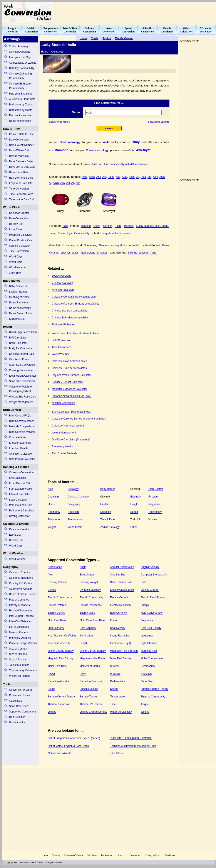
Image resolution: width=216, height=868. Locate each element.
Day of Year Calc (19, 156)
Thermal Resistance (91, 704)
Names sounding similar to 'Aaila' (119, 245)
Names (70, 245)
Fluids (51, 504)
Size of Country (18, 649)
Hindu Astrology (70, 142)
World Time (16, 262)
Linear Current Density (93, 651)
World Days (16, 257)
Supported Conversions (23, 712)
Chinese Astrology (20, 52)
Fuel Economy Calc (20, 489)
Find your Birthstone (21, 94)
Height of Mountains (21, 611)
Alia (118, 177)
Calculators (16, 701)
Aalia (92, 177)
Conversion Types (20, 695)
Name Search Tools (21, 313)
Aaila (106, 142)
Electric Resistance (91, 605)
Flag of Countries (19, 600)
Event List (15, 535)
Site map (56, 855)
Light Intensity (149, 643)
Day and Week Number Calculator (72, 375)
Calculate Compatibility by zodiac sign (74, 297)
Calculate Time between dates (69, 368)
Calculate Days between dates (69, 361)
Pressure (115, 674)
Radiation (73, 512)
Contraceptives (18, 437)
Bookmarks (106, 855)
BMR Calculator (18, 343)
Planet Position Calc (21, 240)
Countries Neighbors (21, 578)
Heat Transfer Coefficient (62, 636)
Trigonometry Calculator (23, 670)
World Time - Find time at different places (75, 333)
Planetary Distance (20, 638)
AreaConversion (109, 30)
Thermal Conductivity (153, 697)
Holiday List (16, 224)
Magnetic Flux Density (60, 658)
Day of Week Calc (20, 151)
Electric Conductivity (91, 597)
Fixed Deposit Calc (20, 483)
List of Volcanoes (19, 627)
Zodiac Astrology (19, 46)
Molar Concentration (152, 658)
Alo (78, 183)
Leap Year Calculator (21, 183)
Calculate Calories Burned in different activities (79, 419)
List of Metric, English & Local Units (68, 746)
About (121, 855)
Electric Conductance (60, 597)
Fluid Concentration (152, 613)
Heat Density (118, 628)
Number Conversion (63, 403)
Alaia (56, 183)
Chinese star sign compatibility (69, 311)
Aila (62, 183)
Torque (145, 704)
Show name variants (158, 122)
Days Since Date (19, 172)
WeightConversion (31, 30)
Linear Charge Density (61, 651)
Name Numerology (20, 121)
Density (52, 590)
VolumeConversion (90, 30)
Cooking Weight (89, 582)
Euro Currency (118, 613)
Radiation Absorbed (59, 681)
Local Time (15, 229)
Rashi (118, 226)
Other (134, 527)
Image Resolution (120, 636)
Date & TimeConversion (70, 30)
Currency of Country (21, 589)
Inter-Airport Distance (21, 616)
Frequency (147, 620)
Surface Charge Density (155, 689)
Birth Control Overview (22, 432)
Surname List (17, 319)
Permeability (148, 666)
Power (51, 674)
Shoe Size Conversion (22, 381)
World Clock (12, 207)
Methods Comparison (22, 426)
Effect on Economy (20, 443)
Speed (134, 512)
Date (143, 582)
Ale (104, 177)
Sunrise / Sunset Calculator (68, 382)
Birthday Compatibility (22, 68)
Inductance (147, 636)
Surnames (90, 245)
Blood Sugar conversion (23, 332)
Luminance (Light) (121, 643)
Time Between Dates (21, 194)
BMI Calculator (18, 338)
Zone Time (15, 273)
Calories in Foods (19, 359)
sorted (95, 738)
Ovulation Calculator (21, 454)
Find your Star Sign (20, 57)
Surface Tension (89, 697)
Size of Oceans (18, 654)
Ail (138, 177)
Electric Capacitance (122, 590)
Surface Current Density (62, 697)
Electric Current (119, 597)
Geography (11, 567)
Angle (83, 567)
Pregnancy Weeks (62, 447)
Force (113, 620)
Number (115, 666)
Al (50, 183)
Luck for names (70, 253)
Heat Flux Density (151, 628)
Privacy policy (152, 855)
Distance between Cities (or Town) (72, 396)
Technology (155, 512)
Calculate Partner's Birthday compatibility (75, 304)
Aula (125, 177)
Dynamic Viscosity (90, 590)
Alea (162, 177)
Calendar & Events (16, 524)
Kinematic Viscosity (59, 643)
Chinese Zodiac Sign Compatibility (21, 76)
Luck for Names (18, 292)
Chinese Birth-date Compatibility (20, 86)
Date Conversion (19, 140)
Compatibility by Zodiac (23, 63)
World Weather (18, 267)
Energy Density (56, 613)
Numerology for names (94, 253)
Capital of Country (20, 572)
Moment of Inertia (90, 666)
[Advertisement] (142, 300)
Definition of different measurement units (133, 746)
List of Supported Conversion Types (69, 738)
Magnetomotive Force (92, 658)
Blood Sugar (87, 575)
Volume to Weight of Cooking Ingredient (21, 389)
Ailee (132, 177)
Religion (129, 226)
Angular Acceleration (122, 567)
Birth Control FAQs (20, 416)
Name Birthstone (19, 303)
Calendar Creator (19, 213)
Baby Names (12, 281)
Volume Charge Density (93, 712)
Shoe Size (147, 681)
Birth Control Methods (22, 421)
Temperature (75, 519)
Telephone (54, 519)
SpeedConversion (128, 30)
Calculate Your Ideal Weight (68, 426)
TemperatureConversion (51, 30)
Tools (7, 684)
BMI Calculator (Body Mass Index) (72, 412)
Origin (97, 226)
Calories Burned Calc (21, 354)
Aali (99, 177)
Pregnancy (54, 512)
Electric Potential (57, 605)
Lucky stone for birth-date (115, 233)
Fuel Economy (56, 628)
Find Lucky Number (20, 115)
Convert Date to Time (21, 134)
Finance (153, 497)
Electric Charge (150, 590)
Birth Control (12, 410)
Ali (73, 183)
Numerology (65, 233)
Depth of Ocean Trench (23, 594)
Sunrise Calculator (20, 246)
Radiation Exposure (91, 681)
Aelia (85, 177)
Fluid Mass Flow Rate (92, 620)
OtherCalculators (186, 30)
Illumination (86, 636)
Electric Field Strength (153, 597)
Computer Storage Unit (154, 575)
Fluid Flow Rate (57, 620)
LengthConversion (12, 30)
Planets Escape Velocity (23, 643)
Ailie (155, 177)
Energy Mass (87, 613)
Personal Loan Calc (21, 505)
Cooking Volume (57, 582)
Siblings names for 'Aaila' (142, 253)
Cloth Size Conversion (22, 365)
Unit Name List (18, 722)
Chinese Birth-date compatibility (70, 318)
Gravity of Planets (19, 605)
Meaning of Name (19, 297)
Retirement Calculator (22, 511)
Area (50, 489)
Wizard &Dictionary (206, 30)
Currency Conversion (21, 472)
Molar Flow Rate (57, 666)
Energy (145, 605)
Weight (52, 527)
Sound (51, 689)
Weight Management (21, 402)
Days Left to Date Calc (22, 167)
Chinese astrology (97, 150)
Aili (68, 183)
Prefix (83, 674)
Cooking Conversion (21, 370)
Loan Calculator (18, 500)
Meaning (86, 226)
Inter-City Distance (20, 621)
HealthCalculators (167, 30)
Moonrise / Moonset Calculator (69, 389)
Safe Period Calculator (22, 459)
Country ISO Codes (20, 583)
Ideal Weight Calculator (23, 376)
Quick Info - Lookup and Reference (131, 738)
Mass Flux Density (121, 658)
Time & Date (107, 519)
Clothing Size (118, 575)
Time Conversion (19, 189)
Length (134, 504)
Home (45, 855)
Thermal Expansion (59, 704)
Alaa (143, 177)
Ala (149, 177)
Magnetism (155, 504)
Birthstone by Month (21, 110)
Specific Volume (89, 689)
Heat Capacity (88, 628)
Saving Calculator (19, 516)
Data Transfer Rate (121, 582)
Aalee (111, 177)
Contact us (135, 855)
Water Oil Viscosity (121, 712)
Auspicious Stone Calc (22, 99)
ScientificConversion (148, 30)
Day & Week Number (21, 145)
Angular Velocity (150, 567)
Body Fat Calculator (21, 349)
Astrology (73, 489)
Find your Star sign (63, 290)
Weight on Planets (20, 676)
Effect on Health (18, 448)
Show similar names (59, 122)
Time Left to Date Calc (22, 200)
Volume (153, 519)
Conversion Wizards (21, 690)
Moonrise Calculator (21, 235)
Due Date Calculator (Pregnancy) (71, 440)
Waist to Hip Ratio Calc (23, 397)
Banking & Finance (16, 467)
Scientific (105, 512)
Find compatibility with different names (126, 164)
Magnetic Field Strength (124, 651)
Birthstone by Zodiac (21, 105)
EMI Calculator (18, 478)
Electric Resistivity (121, 605)
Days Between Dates (21, 161)
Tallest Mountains (19, 665)
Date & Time (11, 129)
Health (8, 327)
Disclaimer (170, 855)
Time (113, 704)
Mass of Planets (18, 632)
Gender (107, 226)
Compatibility (82, 233)
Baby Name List (18, 286)
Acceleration (55, 567)
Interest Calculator (20, 494)
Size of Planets (18, 660)
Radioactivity (117, 681)
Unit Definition (17, 717)
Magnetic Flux (149, 651)
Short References (19, 706)
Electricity (136, 497)
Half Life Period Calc (21, 178)
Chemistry (54, 497)
